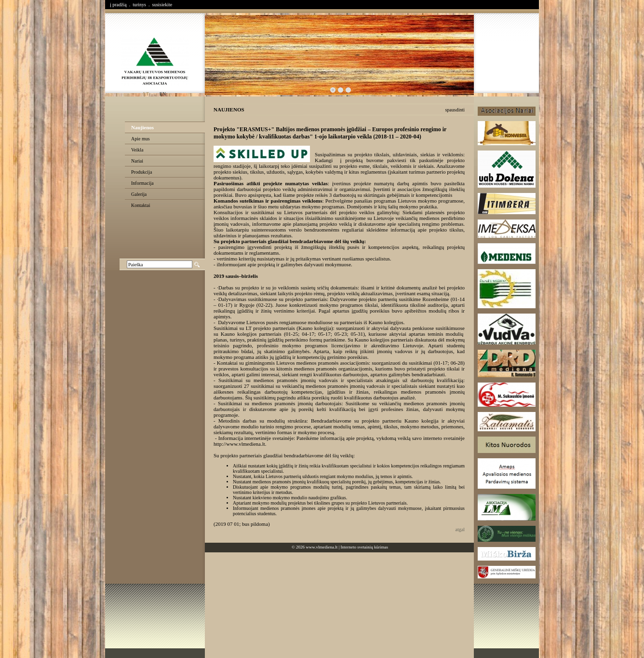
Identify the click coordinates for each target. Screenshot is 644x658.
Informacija (142, 183)
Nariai (137, 161)
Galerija (139, 194)
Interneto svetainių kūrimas (364, 547)
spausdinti (455, 110)
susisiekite (162, 5)
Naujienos (142, 127)
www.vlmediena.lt (322, 547)
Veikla (137, 150)
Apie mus (141, 139)
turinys (139, 5)
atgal (460, 529)
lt (146, 94)
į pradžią (118, 5)
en (163, 94)
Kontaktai (141, 205)
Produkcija (141, 172)
